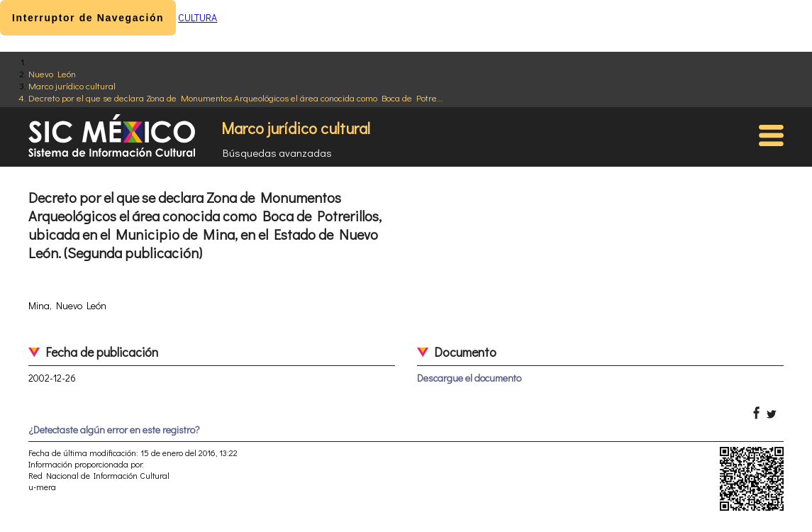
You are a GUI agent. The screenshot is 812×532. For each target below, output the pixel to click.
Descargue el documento (469, 378)
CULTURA (198, 17)
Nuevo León (52, 73)
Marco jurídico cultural (72, 85)
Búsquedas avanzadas (277, 153)
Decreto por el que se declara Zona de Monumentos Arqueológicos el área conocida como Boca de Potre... (236, 98)
